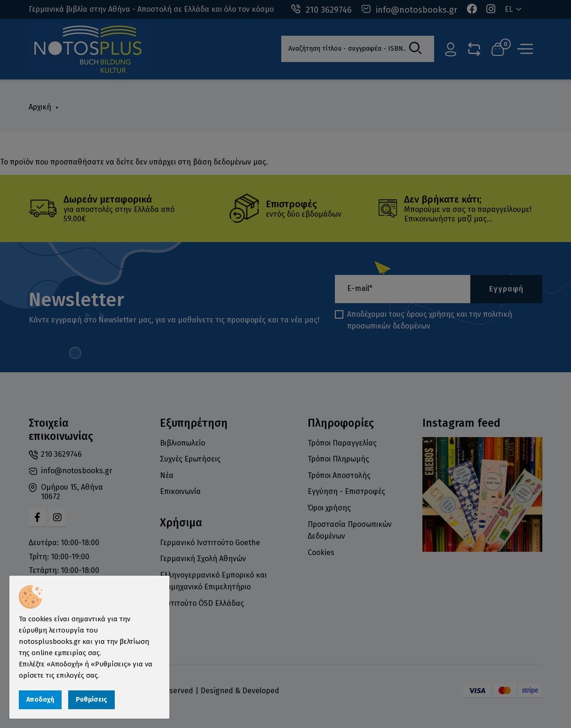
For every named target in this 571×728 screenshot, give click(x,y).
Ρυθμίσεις (91, 700)
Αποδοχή (40, 700)
